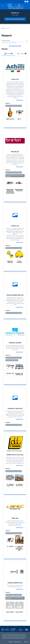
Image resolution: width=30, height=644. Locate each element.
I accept (26, 642)
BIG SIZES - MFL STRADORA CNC (19, 374)
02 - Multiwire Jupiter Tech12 (19, 485)
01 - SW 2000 (10, 546)
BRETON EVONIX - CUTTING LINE (19, 190)
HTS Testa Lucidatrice (19, 262)
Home (3, 28)
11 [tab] (17, 121)
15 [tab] (20, 378)
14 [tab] (18, 378)
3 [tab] (12, 119)
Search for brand (6, 40)
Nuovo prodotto (10, 612)
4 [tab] (14, 119)
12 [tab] (14, 378)
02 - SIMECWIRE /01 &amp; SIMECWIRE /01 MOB (19, 548)
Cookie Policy (17, 642)
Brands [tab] (8, 54)
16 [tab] (22, 378)
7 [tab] (20, 119)
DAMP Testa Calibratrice (10, 262)
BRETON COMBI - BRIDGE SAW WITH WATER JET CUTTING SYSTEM (10, 191)
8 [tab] (22, 119)
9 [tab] (23, 119)
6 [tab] (18, 119)
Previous (4, 113)
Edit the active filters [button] (15, 46)
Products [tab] (22, 54)
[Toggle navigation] (2, 6)
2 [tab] (10, 119)
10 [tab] (15, 121)
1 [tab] (8, 119)
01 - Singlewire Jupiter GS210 (10, 485)
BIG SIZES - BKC (10, 373)
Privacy (11, 642)
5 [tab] (16, 119)
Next (26, 113)
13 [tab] (16, 378)
